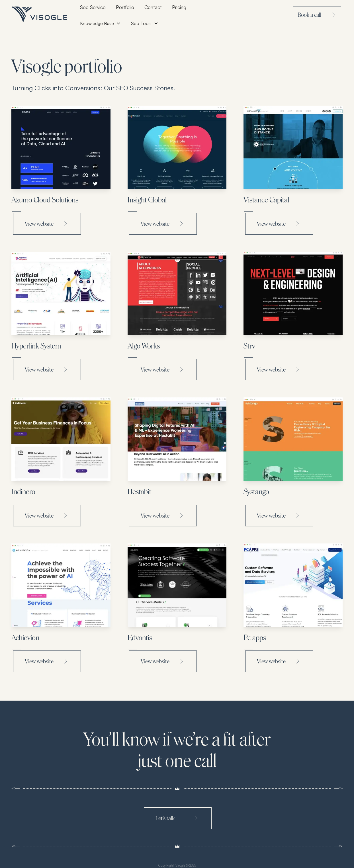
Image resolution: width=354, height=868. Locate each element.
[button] (145, 23)
